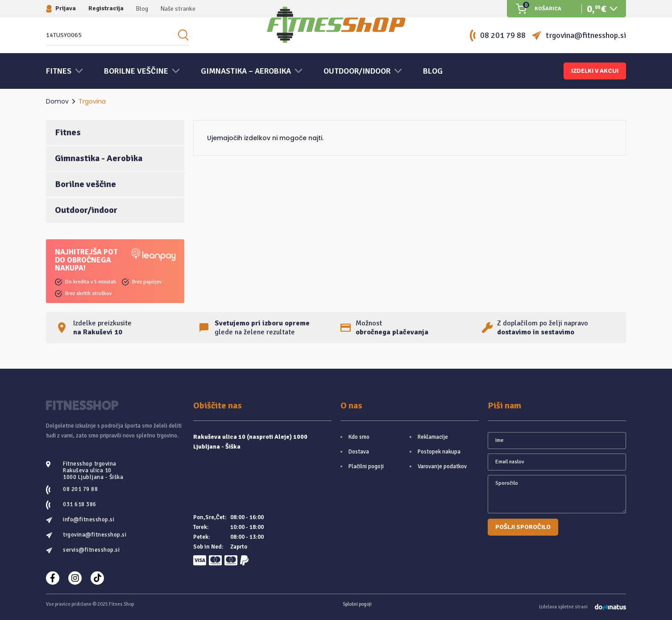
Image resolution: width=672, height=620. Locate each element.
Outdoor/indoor (86, 210)
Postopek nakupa (439, 452)
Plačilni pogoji (366, 466)
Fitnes (68, 132)
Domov (57, 101)
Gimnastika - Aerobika (99, 158)
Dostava (359, 452)
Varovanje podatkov (442, 466)
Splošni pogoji (357, 604)
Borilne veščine (85, 184)
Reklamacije (433, 437)
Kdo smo (359, 437)
